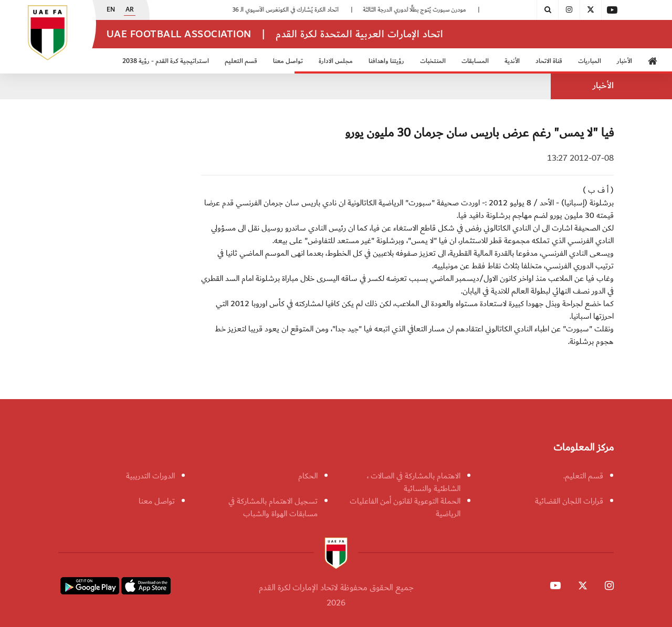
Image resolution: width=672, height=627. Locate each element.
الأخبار (624, 61)
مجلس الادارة (336, 61)
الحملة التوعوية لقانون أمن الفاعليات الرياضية (405, 507)
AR (130, 10)
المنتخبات (433, 61)
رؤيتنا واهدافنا (386, 61)
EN (111, 10)
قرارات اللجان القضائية (569, 501)
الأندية (512, 61)
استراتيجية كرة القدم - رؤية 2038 (166, 61)
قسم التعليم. (583, 476)
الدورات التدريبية (150, 476)
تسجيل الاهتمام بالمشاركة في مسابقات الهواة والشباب (273, 507)
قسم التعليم (241, 61)
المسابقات (475, 61)
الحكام (308, 476)
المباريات (590, 61)
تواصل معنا (288, 61)
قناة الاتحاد (549, 61)
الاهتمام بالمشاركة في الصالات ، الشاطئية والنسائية (414, 482)
